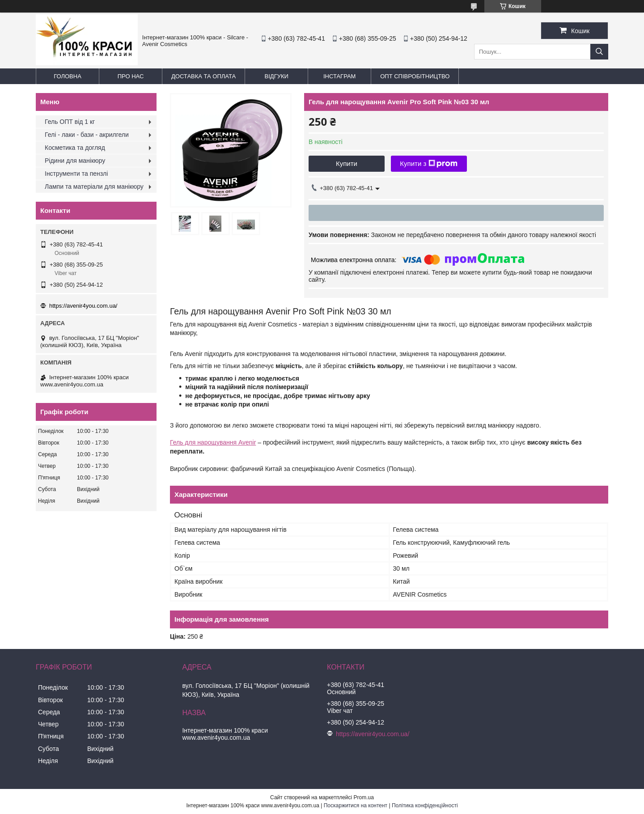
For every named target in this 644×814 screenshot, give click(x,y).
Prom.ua (364, 797)
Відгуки (277, 76)
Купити (347, 163)
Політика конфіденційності (425, 806)
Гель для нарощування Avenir (213, 442)
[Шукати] (599, 52)
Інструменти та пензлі (76, 174)
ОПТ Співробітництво (415, 76)
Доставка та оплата (203, 76)
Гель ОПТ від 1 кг (70, 122)
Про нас (131, 76)
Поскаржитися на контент (356, 806)
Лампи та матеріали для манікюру (94, 187)
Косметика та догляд (75, 148)
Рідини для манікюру (75, 161)
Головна (68, 76)
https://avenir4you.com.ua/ (83, 306)
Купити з (429, 164)
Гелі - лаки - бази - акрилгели (87, 135)
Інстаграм (339, 76)
